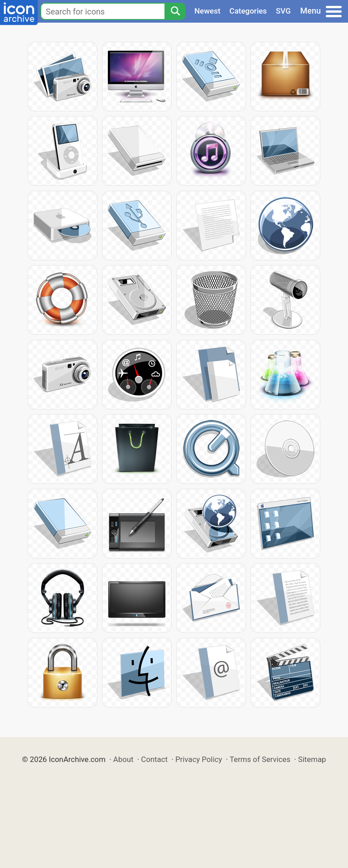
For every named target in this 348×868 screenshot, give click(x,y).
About (123, 759)
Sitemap (312, 759)
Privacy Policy (199, 759)
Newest (207, 11)
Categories (248, 11)
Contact (154, 759)
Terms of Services (260, 759)
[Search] (175, 11)
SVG (283, 11)
